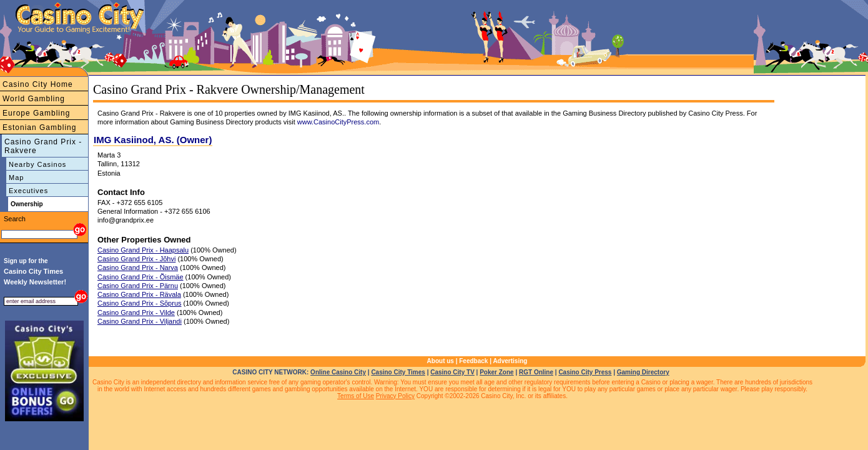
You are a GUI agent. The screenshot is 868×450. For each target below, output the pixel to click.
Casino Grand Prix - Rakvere (43, 146)
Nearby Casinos (37, 164)
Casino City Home (38, 84)
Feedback (473, 361)
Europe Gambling (36, 113)
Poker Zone (496, 372)
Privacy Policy (395, 396)
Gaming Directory (643, 372)
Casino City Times (398, 372)
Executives (28, 191)
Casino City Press (585, 372)
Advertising (510, 361)
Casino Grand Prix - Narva (138, 267)
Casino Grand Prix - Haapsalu (143, 250)
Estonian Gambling (39, 127)
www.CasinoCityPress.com (338, 122)
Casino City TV (452, 372)
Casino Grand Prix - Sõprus (140, 303)
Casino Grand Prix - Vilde (136, 312)
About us (441, 361)
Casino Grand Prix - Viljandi (140, 321)
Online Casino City (338, 372)
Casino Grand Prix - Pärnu (138, 286)
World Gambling (34, 99)
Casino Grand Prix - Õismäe (141, 277)
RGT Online (536, 372)
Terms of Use (356, 396)
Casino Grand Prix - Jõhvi (136, 259)
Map (16, 177)
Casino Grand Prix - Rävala (139, 294)
